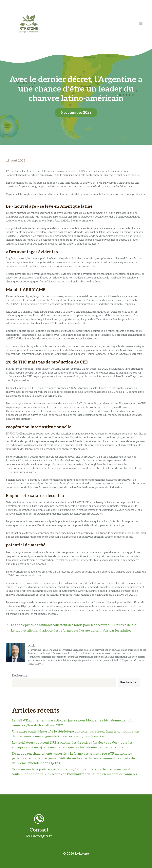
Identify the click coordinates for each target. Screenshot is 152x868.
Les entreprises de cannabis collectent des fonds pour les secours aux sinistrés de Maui (75, 625)
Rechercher (20, 676)
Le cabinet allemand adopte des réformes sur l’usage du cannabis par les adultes (71, 631)
